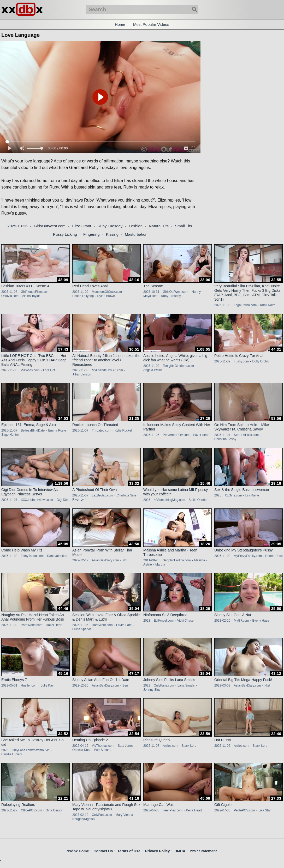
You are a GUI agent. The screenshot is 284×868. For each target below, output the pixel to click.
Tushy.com (241, 361)
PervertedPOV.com (176, 435)
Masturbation (136, 234)
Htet (267, 685)
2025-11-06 (151, 435)
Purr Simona (103, 750)
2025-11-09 (80, 292)
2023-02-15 (222, 621)
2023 (147, 621)
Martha (160, 564)
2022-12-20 (80, 685)
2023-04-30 (151, 810)
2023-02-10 (80, 815)
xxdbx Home (78, 851)
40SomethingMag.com (169, 500)
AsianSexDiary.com (105, 560)
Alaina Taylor (31, 296)
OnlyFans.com (164, 685)
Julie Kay (47, 685)
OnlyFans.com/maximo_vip (31, 750)
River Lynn (80, 500)
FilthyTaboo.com (32, 556)
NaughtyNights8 (83, 819)
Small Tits (183, 226)
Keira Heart (194, 810)
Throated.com (102, 430)
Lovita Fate (124, 625)
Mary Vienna (124, 815)
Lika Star (265, 810)
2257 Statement (203, 851)
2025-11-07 (9, 430)
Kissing (112, 234)
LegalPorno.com (245, 305)
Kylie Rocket (123, 430)
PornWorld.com (32, 625)
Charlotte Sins (126, 495)
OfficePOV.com (31, 810)
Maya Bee (150, 296)
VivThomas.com (103, 746)
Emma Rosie (57, 430)
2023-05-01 (9, 685)
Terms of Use (129, 851)
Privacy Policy (157, 851)
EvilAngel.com (164, 621)
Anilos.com (171, 746)
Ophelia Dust (81, 750)
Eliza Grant (81, 226)
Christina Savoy (225, 439)
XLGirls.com (233, 495)
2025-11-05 (222, 746)
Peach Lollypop (83, 296)
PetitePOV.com (244, 810)
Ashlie (148, 564)
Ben (125, 685)
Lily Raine (252, 495)
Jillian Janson (82, 374)
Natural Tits (159, 226)
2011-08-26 (151, 560)
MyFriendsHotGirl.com (107, 370)
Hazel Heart (201, 435)
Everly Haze (261, 621)
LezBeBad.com (102, 495)
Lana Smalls (186, 685)
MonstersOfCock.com (107, 292)
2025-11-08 (9, 292)
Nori (125, 560)
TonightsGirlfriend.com (178, 366)
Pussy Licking (65, 234)
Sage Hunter (10, 435)
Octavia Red (10, 296)
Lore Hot (49, 370)
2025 (147, 500)
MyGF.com (241, 621)
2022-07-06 (222, 810)
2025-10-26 (18, 226)
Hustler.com (29, 685)
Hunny (196, 292)
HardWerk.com (102, 625)
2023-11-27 (9, 810)
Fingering (91, 234)
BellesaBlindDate (33, 430)
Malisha (200, 560)
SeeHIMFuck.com (246, 435)
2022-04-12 (80, 746)
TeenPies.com (173, 810)
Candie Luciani (12, 754)
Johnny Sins (152, 690)
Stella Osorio (197, 500)
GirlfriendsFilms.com (35, 292)
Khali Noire (268, 305)
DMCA (180, 851)
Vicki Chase (185, 621)
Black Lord (189, 746)
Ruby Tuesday (110, 226)
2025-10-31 (151, 292)
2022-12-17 (80, 560)
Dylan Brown (106, 296)
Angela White (153, 370)
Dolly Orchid (261, 361)
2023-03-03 (222, 685)
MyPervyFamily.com (248, 556)
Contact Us (103, 851)
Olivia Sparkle (82, 629)
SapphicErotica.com (177, 560)
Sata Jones (126, 746)
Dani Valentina (57, 556)
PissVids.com (30, 370)
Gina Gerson (54, 810)
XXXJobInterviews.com (37, 500)
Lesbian (136, 226)
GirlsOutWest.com (49, 226)
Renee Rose (274, 556)
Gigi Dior (63, 500)
